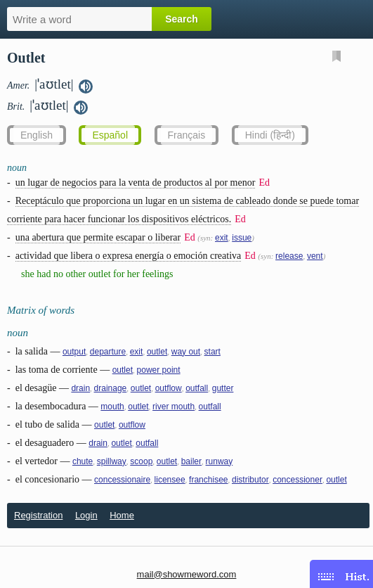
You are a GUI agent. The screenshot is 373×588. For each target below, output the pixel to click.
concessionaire (122, 480)
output (74, 352)
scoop (141, 461)
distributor (250, 480)
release (289, 256)
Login (86, 515)
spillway (112, 461)
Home (122, 515)
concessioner (297, 480)
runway (220, 461)
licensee (170, 480)
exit (222, 238)
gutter (223, 388)
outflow (169, 388)
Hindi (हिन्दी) (270, 135)
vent (315, 256)
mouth (112, 407)
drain (80, 388)
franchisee (208, 480)
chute (83, 461)
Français (187, 135)
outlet (157, 352)
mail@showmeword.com (187, 574)
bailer (191, 461)
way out (186, 352)
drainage (111, 388)
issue (242, 238)
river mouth (174, 407)
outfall (197, 388)
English (37, 135)
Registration (38, 515)
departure (108, 352)
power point (159, 370)
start (212, 352)
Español (110, 135)
